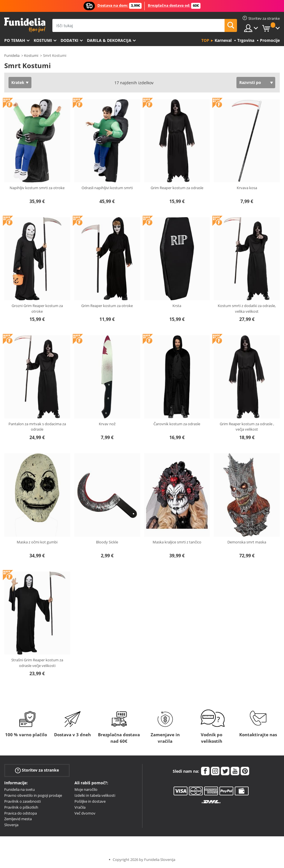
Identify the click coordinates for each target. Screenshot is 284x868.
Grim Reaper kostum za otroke (107, 306)
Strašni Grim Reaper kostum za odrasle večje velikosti (37, 663)
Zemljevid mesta (18, 819)
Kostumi (43, 40)
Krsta (177, 306)
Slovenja (11, 825)
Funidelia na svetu (20, 789)
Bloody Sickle (107, 542)
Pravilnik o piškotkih (21, 807)
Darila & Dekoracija (109, 40)
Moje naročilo (86, 789)
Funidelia (12, 55)
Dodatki (70, 40)
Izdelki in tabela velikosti (95, 795)
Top (205, 40)
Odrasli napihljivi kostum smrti (107, 188)
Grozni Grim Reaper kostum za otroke (37, 308)
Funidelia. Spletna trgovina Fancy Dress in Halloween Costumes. (25, 25)
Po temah (15, 40)
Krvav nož (107, 424)
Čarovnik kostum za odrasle (177, 424)
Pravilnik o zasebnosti (23, 801)
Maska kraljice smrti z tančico (177, 542)
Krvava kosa (247, 188)
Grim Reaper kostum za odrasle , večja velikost (247, 427)
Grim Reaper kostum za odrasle (177, 188)
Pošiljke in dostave (90, 801)
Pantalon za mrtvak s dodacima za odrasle (37, 427)
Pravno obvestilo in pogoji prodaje (33, 795)
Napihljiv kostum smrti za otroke (37, 188)
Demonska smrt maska (247, 542)
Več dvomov (85, 813)
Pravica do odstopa (21, 813)
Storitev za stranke (37, 770)
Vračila (80, 807)
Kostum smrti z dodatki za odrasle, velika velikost (247, 308)
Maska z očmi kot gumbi (37, 542)
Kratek (18, 82)
